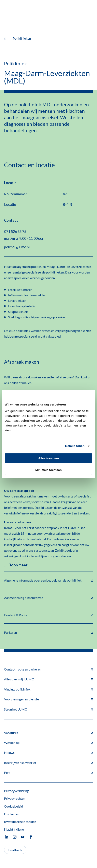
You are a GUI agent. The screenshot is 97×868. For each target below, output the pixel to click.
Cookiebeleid (13, 806)
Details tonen (75, 446)
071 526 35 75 (15, 231)
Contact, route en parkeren (48, 669)
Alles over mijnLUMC (48, 679)
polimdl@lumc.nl (17, 247)
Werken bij (48, 743)
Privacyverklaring (16, 791)
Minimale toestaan (48, 470)
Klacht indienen (15, 829)
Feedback (15, 850)
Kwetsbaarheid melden (20, 822)
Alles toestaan (48, 458)
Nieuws (48, 752)
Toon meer (18, 565)
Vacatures (48, 733)
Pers (48, 772)
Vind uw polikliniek (48, 689)
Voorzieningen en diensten (48, 699)
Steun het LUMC (48, 709)
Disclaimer (12, 814)
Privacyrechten (15, 798)
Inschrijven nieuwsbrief (48, 763)
